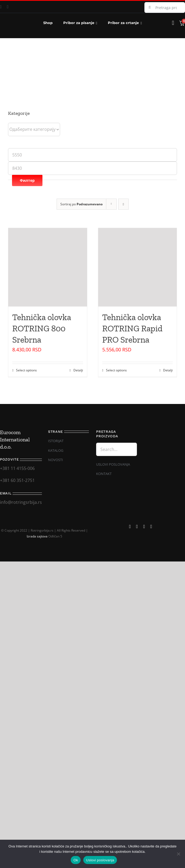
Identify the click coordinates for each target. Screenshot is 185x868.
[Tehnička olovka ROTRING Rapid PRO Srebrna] (138, 267)
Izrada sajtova (37, 536)
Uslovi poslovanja (100, 860)
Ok (76, 860)
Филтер (27, 180)
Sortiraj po (81, 204)
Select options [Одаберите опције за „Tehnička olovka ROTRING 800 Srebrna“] (26, 370)
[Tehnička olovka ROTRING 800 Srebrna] (48, 267)
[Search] (150, 7)
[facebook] (130, 527)
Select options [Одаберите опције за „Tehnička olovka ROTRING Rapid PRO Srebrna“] (116, 370)
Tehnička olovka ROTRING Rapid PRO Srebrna (132, 328)
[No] (178, 854)
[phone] (151, 527)
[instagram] (8, 7)
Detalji (78, 370)
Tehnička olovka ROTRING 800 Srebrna (42, 328)
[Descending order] (123, 204)
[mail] (144, 527)
